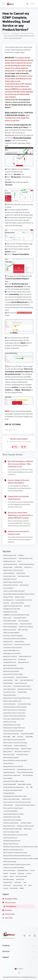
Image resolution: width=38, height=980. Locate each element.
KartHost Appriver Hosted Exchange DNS (14, 740)
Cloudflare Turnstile (26, 823)
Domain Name (7, 686)
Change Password (8, 805)
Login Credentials (8, 680)
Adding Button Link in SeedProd (12, 654)
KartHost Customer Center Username (13, 570)
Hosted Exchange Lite (9, 772)
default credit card (8, 763)
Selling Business (8, 642)
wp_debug (6, 603)
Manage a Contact (8, 597)
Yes (15, 447)
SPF (25, 885)
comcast (6, 888)
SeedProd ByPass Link (25, 656)
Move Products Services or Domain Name (15, 710)
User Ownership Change (24, 704)
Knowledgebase (15, 33)
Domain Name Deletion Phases (22, 686)
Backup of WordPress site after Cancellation (15, 761)
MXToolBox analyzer (9, 879)
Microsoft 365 (14, 888)
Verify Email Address (9, 573)
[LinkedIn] (35, 936)
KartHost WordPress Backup (11, 758)
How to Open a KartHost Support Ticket (14, 719)
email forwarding (18, 885)
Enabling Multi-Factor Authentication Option (15, 796)
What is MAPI (7, 737)
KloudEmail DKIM (8, 683)
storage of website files (20, 746)
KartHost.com (10, 135)
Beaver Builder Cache (9, 826)
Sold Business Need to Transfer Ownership (15, 707)
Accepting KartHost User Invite (24, 600)
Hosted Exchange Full (9, 769)
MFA (31, 787)
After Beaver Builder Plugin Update (13, 829)
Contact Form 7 (28, 567)
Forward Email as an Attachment (12, 775)
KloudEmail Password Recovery (12, 841)
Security (32, 871)
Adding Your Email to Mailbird (11, 633)
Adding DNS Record (24, 662)
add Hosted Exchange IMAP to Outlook (14, 781)
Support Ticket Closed (21, 683)
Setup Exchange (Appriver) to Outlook (13, 814)
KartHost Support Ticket (10, 555)
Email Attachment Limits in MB (12, 609)
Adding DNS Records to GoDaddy (12, 820)
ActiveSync (20, 737)
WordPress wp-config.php (26, 627)
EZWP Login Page (23, 630)
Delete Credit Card (8, 588)
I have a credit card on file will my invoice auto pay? (17, 802)
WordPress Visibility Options (11, 823)
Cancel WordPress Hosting (11, 624)
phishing (29, 874)
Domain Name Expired (9, 689)
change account (8, 645)
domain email (7, 885)
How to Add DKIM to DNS (26, 680)
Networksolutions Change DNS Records (14, 728)
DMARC (22, 888)
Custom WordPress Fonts (25, 558)
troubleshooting (8, 882)
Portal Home (6, 33)
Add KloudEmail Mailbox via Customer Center (15, 835)
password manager (26, 749)
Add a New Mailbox (28, 775)
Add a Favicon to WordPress (22, 752)
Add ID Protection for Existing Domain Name (15, 853)
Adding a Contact (20, 597)
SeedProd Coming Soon (10, 558)
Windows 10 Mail (8, 567)
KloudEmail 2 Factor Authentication (13, 790)
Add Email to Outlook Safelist (11, 671)
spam (25, 882)
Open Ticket (8, 918)
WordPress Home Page (10, 722)
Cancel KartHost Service (20, 618)
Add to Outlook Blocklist (10, 665)
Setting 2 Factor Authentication (12, 799)
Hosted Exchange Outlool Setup (12, 817)
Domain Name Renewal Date (11, 734)
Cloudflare (21, 555)
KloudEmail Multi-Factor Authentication (14, 787)
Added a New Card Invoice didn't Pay (13, 767)
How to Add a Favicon (22, 755)
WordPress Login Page (10, 630)
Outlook (5, 876)
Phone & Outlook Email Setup (25, 772)
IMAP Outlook (28, 829)
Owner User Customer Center (11, 832)
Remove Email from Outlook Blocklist (13, 668)
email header (18, 882)
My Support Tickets (10, 899)
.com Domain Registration (10, 811)
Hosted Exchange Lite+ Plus (25, 769)
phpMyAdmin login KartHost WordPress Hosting (16, 615)
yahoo (30, 885)
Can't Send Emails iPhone (10, 564)
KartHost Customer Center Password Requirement (17, 698)
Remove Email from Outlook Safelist (13, 674)
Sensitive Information (22, 677)
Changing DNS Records (10, 662)
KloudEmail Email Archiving (27, 564)
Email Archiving (21, 573)
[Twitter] (30, 936)
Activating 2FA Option (9, 793)
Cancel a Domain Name (17, 603)
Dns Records (22, 659)
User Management (8, 600)
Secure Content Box (9, 677)
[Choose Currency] (33, 4)
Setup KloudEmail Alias (10, 695)
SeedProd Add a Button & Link (11, 651)
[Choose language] (19, 969)
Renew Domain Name (26, 624)
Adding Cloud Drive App (10, 862)
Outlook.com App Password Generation (14, 591)
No (24, 447)
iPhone (19, 561)
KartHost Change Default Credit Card (13, 582)
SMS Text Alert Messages (10, 627)
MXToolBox (21, 874)
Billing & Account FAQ (27, 33)
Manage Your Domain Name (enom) (13, 850)
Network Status (9, 914)
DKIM (16, 680)
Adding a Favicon (8, 752)
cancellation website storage (11, 749)
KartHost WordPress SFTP (10, 612)
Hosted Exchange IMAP (10, 784)
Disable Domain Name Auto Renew (13, 606)
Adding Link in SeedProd (10, 656)
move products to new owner (22, 645)
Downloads (7, 910)
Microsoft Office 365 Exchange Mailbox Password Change (19, 594)
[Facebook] (25, 936)
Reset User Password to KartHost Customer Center (17, 865)
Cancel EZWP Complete (10, 621)
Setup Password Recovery (10, 838)
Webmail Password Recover (11, 844)
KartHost (6, 874)
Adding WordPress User (10, 659)
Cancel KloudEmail (23, 621)
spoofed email (20, 879)
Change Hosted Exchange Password (25, 805)
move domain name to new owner (13, 648)
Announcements (9, 903)
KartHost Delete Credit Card (11, 585)
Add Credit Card (24, 585)
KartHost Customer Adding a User (12, 701)
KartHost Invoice (26, 799)
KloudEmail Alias (22, 692)
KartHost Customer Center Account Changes (15, 743)
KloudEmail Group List (9, 561)
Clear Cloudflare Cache (10, 576)
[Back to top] (19, 973)
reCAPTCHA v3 (18, 567)
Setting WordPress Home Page (12, 725)
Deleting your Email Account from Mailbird (15, 639)
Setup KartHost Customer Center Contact (14, 713)
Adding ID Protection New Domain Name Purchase (17, 856)
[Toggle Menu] (3, 4)
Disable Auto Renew (23, 871)
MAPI (14, 737)
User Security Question (10, 704)
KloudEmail (13, 874)
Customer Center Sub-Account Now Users (15, 716)
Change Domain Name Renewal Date (13, 731)
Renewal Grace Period (9, 692)
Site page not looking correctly (25, 826)
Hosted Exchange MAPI (27, 734)
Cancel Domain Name (9, 871)
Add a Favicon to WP (9, 755)
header (12, 876)
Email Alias (27, 606)
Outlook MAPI (29, 737)
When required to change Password (13, 808)
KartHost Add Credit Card (10, 579)
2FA (27, 787)
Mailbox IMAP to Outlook (25, 784)
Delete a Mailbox (8, 778)
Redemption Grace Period (25, 689)
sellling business (19, 642)
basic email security (21, 876)
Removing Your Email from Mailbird (13, 636)
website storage (8, 746)
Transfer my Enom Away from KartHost (14, 868)
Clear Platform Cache (24, 576)
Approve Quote (7, 618)
